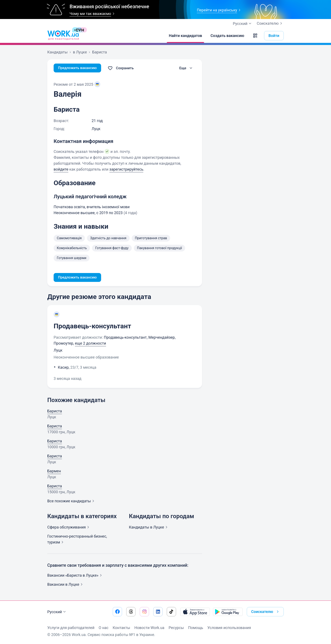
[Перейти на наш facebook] (117, 612)
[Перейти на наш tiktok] (171, 612)
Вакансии (66, 585)
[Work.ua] (63, 36)
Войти (274, 36)
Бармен (54, 471)
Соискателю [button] (266, 612)
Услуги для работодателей (71, 628)
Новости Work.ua (149, 628)
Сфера (69, 528)
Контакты (121, 628)
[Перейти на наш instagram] (144, 612)
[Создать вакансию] (227, 36)
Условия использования (229, 628)
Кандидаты (149, 528)
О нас (103, 628)
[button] (255, 36)
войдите (61, 169)
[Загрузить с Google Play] (228, 612)
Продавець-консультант (92, 326)
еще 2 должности (90, 344)
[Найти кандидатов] (186, 36)
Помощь (196, 628)
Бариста (55, 411)
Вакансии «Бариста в (75, 576)
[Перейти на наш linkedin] (158, 612)
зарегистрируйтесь (126, 169)
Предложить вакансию (79, 68)
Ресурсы (176, 628)
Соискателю (270, 23)
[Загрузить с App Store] (195, 612)
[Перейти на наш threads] (131, 612)
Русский (57, 612)
